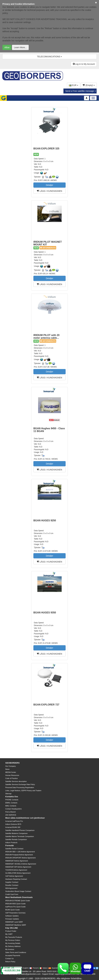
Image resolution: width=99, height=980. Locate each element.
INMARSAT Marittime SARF (16, 925)
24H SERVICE (11, 815)
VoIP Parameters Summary (15, 913)
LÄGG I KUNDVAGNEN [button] (50, 191)
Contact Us (9, 959)
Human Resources (12, 775)
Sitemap (8, 794)
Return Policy (10, 962)
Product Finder (11, 931)
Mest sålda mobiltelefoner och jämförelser (25, 818)
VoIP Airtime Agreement (14, 876)
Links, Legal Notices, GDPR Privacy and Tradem (23, 791)
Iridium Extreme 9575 (13, 824)
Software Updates (12, 916)
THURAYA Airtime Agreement (16, 870)
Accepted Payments (13, 955)
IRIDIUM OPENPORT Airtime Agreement (20, 858)
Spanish (53, 968)
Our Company (10, 766)
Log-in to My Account (84, 64)
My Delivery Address (13, 946)
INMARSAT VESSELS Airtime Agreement (21, 864)
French (34, 968)
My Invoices (10, 949)
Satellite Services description (16, 781)
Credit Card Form (12, 894)
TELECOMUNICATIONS (50, 57)
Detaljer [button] (50, 185)
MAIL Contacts (11, 806)
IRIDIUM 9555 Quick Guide (15, 904)
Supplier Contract (12, 882)
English (24, 968)
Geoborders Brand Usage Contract (18, 891)
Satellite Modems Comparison (16, 833)
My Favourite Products (14, 937)
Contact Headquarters (14, 809)
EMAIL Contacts (11, 803)
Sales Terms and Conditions (16, 952)
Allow (7, 47)
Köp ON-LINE (12, 928)
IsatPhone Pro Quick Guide (15, 907)
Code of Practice (11, 778)
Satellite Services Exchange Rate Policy (20, 784)
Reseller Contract (12, 885)
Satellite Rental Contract (14, 849)
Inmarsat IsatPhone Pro (14, 821)
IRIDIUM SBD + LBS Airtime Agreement (20, 852)
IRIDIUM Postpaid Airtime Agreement (19, 855)
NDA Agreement (11, 888)
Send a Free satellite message (81, 91)
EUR (74, 85)
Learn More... (20, 47)
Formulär (10, 845)
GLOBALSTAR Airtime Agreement (18, 873)
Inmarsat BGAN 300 (13, 827)
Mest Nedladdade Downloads (19, 897)
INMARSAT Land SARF (14, 922)
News (7, 769)
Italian (43, 968)
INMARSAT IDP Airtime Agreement (18, 867)
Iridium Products (11, 843)
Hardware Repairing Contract (16, 879)
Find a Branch (10, 812)
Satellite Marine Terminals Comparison (20, 836)
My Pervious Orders (13, 940)
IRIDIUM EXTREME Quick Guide (18, 901)
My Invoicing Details (13, 943)
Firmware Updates (12, 919)
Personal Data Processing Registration (20, 787)
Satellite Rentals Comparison (16, 839)
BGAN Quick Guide (13, 910)
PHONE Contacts (12, 800)
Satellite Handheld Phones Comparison (20, 830)
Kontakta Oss (12, 797)
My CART (9, 934)
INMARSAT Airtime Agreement (17, 861)
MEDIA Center (11, 772)
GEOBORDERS (12, 763)
